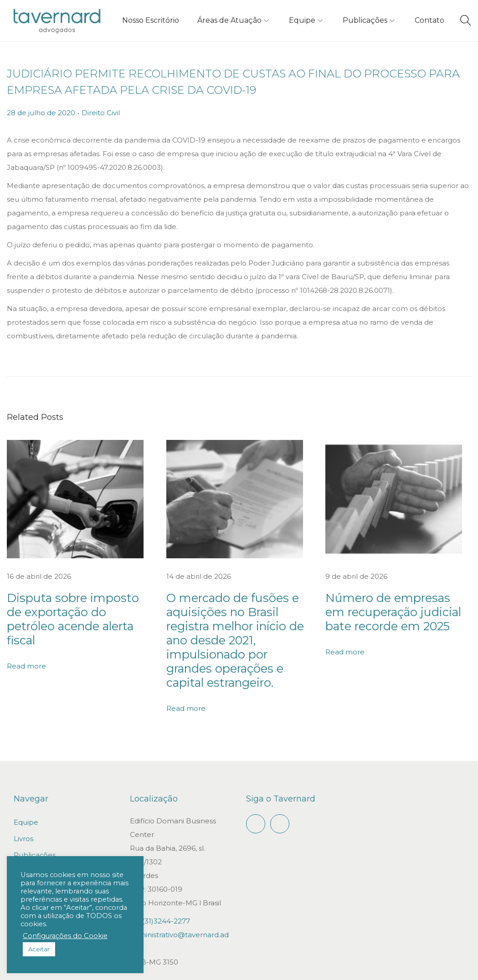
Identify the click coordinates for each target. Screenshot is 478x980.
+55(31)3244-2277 (160, 871)
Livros (23, 789)
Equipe (26, 773)
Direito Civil (101, 113)
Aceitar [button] (39, 949)
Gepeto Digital (301, 968)
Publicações (35, 805)
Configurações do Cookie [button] (65, 936)
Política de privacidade (432, 968)
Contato (28, 822)
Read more (26, 634)
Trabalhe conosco (45, 838)
